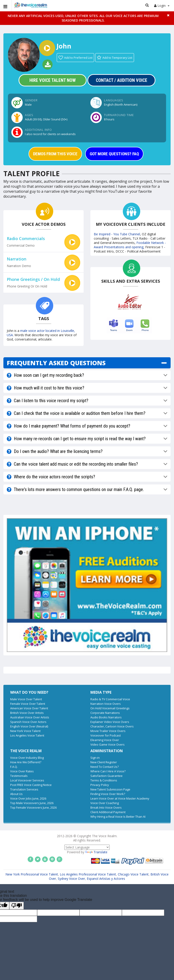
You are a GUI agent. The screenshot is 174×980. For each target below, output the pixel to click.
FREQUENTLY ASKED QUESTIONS (56, 363)
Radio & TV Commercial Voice (110, 699)
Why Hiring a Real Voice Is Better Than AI (118, 817)
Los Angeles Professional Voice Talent (88, 874)
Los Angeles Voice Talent (27, 735)
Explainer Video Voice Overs (110, 722)
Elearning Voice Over (105, 740)
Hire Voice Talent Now (53, 80)
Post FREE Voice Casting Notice (31, 785)
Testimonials (19, 776)
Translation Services (24, 789)
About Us (16, 794)
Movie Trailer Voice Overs (108, 731)
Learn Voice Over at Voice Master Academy (120, 798)
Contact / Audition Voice (122, 80)
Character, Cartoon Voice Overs (112, 726)
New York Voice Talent (25, 731)
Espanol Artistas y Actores (106, 879)
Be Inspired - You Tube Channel (117, 234)
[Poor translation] (17, 906)
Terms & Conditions (104, 780)
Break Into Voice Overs (106, 807)
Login (162, 6)
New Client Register (104, 762)
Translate (96, 852)
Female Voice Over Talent (28, 704)
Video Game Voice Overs (108, 744)
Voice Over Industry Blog (27, 758)
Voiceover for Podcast (106, 735)
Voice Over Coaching (105, 803)
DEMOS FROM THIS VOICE (55, 154)
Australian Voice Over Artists (30, 717)
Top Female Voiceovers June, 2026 (33, 807)
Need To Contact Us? (105, 767)
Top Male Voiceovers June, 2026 (32, 803)
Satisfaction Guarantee (106, 776)
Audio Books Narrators (106, 717)
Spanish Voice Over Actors (28, 722)
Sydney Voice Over (71, 879)
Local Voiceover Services (27, 780)
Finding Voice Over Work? (108, 794)
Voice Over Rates (22, 771)
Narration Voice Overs (106, 704)
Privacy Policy (100, 785)
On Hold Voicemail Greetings (110, 708)
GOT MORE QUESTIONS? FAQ (114, 154)
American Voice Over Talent (29, 708)
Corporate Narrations (105, 713)
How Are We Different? (26, 762)
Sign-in (95, 758)
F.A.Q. (14, 767)
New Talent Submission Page (110, 789)
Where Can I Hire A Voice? (108, 771)
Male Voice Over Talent (26, 699)
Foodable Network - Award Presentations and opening (130, 245)
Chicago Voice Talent (133, 874)
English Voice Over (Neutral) (29, 726)
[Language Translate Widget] (87, 847)
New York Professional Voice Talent (32, 874)
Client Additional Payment (108, 812)
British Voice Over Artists (27, 713)
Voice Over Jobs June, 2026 (28, 798)
